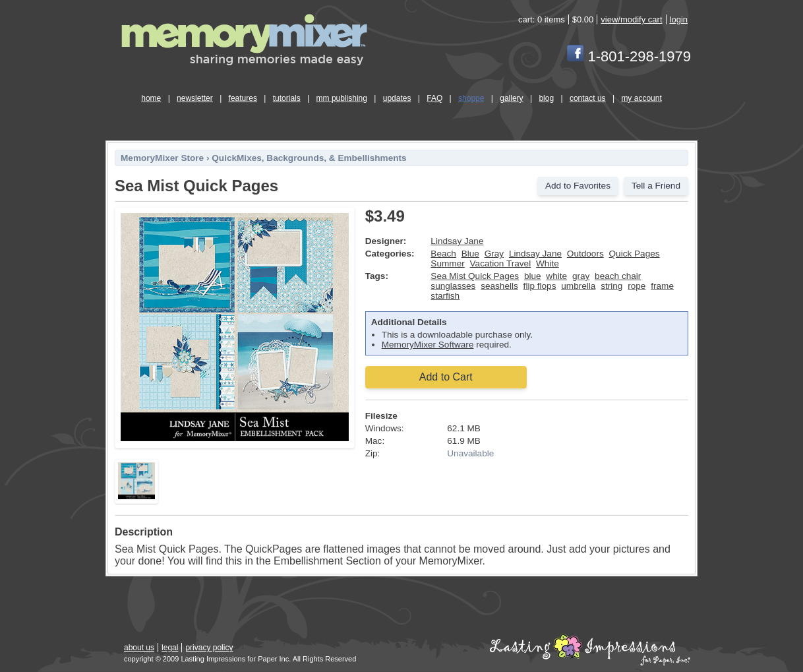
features (243, 98)
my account (641, 98)
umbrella (578, 286)
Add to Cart (446, 377)
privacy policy (209, 648)
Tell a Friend (656, 186)
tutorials (287, 98)
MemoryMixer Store (162, 158)
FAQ (434, 98)
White (548, 263)
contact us (588, 98)
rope (637, 286)
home (151, 98)
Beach (443, 254)
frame (662, 286)
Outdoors (585, 254)
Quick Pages (635, 254)
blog (546, 98)
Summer (447, 263)
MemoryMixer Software (428, 345)
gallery (511, 98)
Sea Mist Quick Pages (475, 276)
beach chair (618, 276)
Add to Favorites (578, 186)
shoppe (471, 98)
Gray (494, 254)
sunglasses (453, 286)
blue (533, 276)
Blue (470, 254)
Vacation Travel (501, 263)
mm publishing (342, 98)
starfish (445, 296)
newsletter (195, 98)
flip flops (540, 286)
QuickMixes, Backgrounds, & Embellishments (309, 158)
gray (581, 276)
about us (139, 648)
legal (170, 648)
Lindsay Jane (457, 241)
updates (397, 98)
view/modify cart (631, 19)
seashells (499, 286)
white (556, 276)
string (611, 286)
